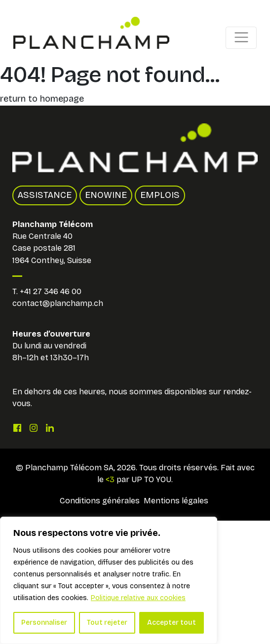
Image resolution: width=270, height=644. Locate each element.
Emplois (160, 195)
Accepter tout (172, 623)
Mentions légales (176, 501)
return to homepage (42, 99)
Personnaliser (44, 623)
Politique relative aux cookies (138, 598)
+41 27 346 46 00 (51, 291)
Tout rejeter (107, 623)
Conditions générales (100, 501)
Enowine (106, 195)
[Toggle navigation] (241, 38)
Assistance (45, 195)
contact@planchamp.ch (58, 303)
